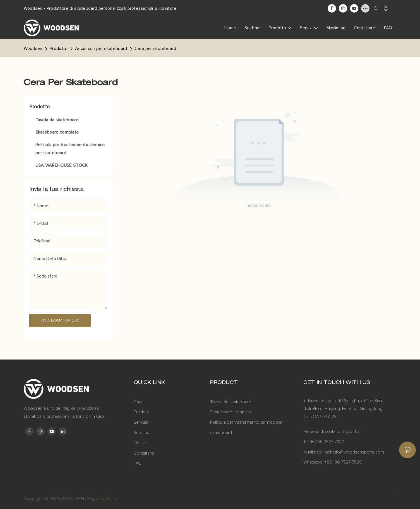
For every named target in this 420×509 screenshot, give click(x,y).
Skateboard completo (231, 412)
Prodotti (141, 412)
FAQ (138, 463)
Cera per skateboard (155, 49)
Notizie (140, 443)
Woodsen (33, 49)
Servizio (141, 422)
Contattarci (144, 453)
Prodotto (59, 49)
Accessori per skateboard (101, 49)
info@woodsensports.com (358, 452)
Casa (139, 402)
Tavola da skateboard (231, 402)
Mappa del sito (102, 499)
